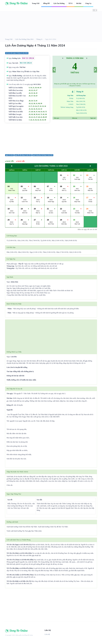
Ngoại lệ (9, 410)
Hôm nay (75, 118)
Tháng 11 (39, 39)
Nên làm (9, 398)
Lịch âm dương (59, 3)
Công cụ (88, 3)
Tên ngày (10, 394)
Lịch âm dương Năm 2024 (24, 39)
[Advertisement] (51, 138)
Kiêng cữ (10, 405)
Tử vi (70, 3)
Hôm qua (57, 118)
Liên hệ (47, 634)
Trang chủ (36, 3)
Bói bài (79, 3)
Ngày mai (93, 118)
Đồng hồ (46, 3)
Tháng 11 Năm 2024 (75, 58)
